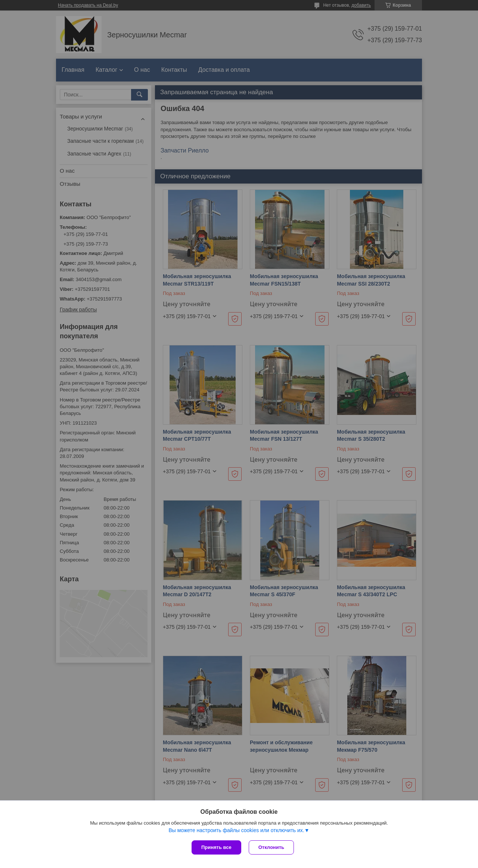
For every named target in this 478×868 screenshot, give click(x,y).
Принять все (216, 847)
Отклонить (271, 847)
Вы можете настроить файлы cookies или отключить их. (236, 830)
